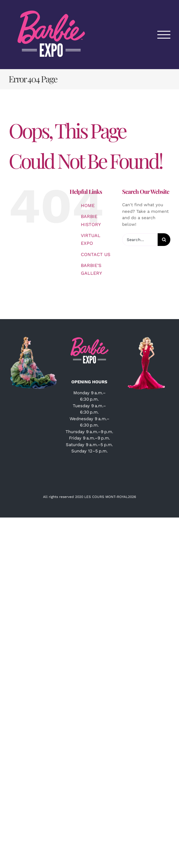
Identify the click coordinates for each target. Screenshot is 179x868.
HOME (88, 205)
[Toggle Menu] (164, 35)
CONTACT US (96, 254)
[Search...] (140, 240)
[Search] (164, 240)
